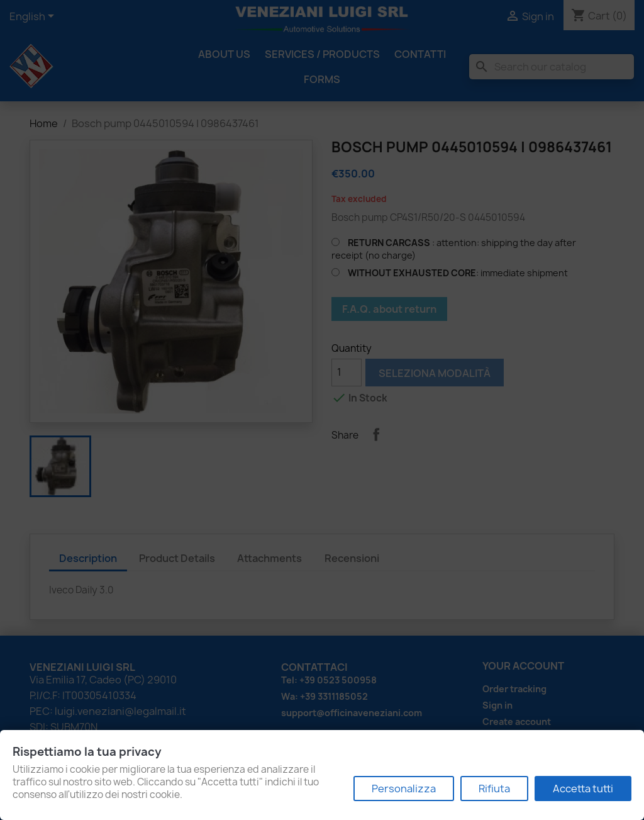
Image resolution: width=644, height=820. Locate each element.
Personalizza (404, 789)
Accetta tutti (583, 789)
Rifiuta (494, 789)
